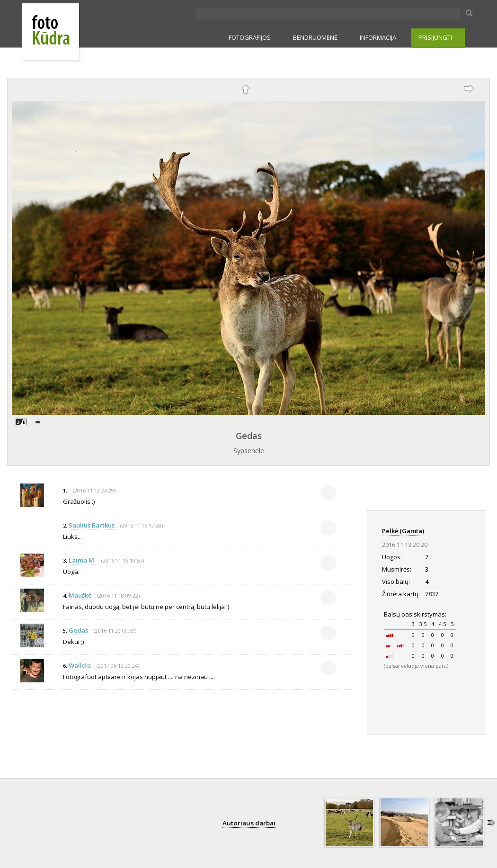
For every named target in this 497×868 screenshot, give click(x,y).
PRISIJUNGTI (435, 37)
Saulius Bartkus (92, 525)
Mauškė (80, 595)
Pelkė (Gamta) (403, 531)
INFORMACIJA (378, 37)
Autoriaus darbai (249, 823)
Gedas (249, 436)
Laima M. (82, 560)
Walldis (80, 665)
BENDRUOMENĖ (315, 37)
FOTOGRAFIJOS (250, 37)
